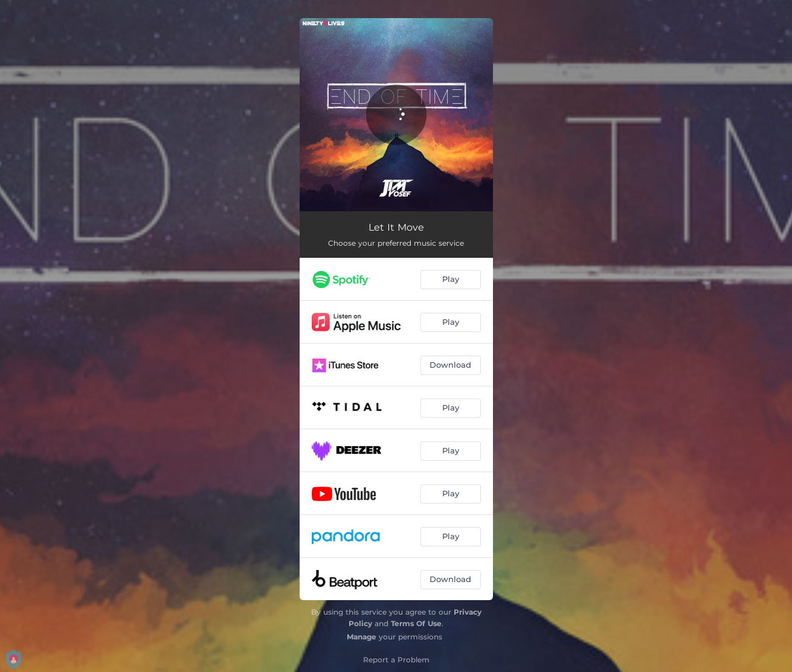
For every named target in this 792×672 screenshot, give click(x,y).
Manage (362, 637)
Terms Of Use (416, 623)
